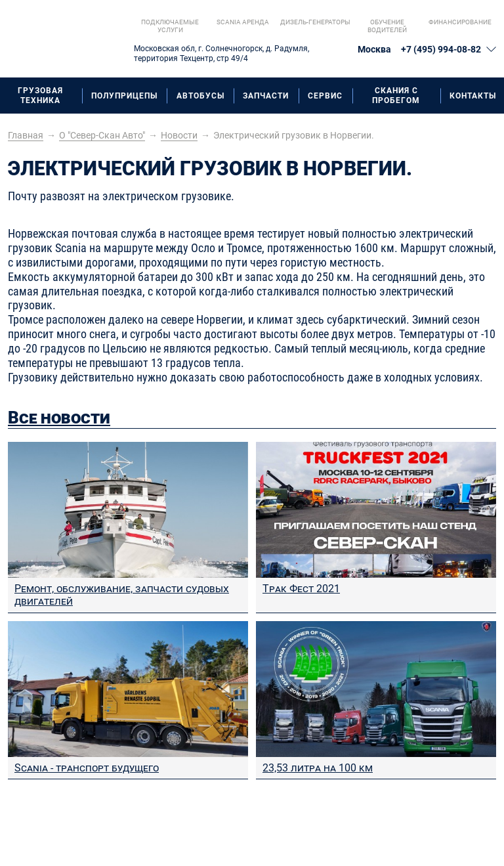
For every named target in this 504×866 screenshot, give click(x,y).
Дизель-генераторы (315, 22)
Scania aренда (243, 22)
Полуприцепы (124, 96)
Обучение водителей (387, 26)
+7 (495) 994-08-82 (441, 49)
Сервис (325, 96)
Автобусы (200, 96)
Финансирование (460, 22)
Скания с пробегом (396, 96)
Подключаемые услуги (170, 26)
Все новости (59, 418)
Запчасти (266, 96)
